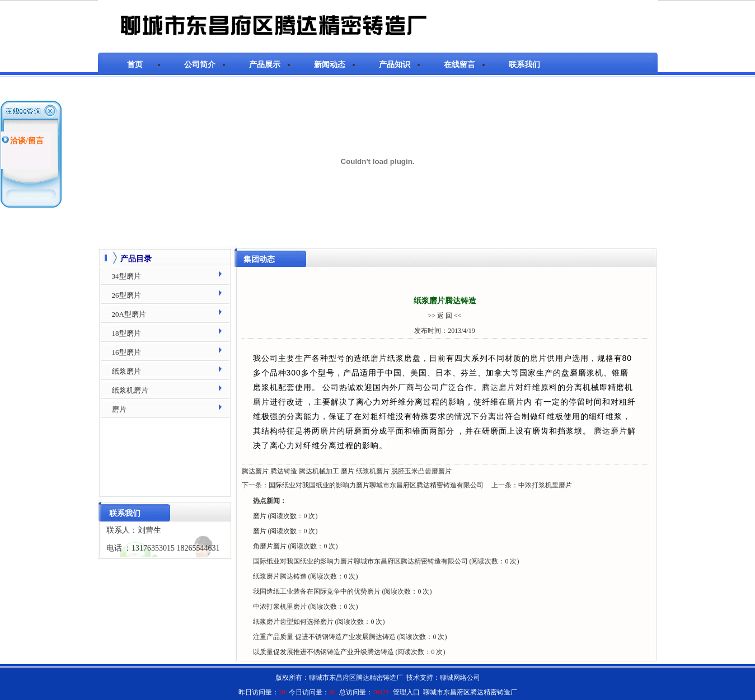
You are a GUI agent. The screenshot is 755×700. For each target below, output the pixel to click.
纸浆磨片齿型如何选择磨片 (294, 622)
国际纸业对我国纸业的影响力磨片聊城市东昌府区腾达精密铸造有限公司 (376, 485)
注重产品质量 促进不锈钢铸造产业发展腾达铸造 (325, 637)
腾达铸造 (284, 471)
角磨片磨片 (271, 546)
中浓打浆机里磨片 (545, 485)
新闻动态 (330, 65)
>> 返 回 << (444, 316)
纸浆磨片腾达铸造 (281, 576)
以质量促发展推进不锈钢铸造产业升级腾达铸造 (324, 652)
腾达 (490, 387)
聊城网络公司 (460, 678)
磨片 (379, 358)
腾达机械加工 (319, 471)
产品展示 (265, 65)
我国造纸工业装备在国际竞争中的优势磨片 (318, 591)
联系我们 (524, 65)
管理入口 (406, 692)
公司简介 (200, 65)
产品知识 (395, 65)
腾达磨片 (255, 471)
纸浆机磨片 (373, 471)
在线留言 (459, 65)
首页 (135, 65)
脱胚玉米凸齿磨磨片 (421, 471)
